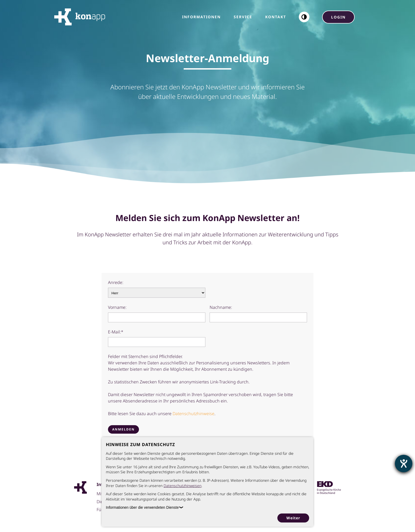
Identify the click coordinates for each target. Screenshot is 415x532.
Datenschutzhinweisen (182, 486)
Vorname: (117, 307)
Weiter (293, 518)
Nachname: (221, 307)
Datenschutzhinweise (193, 414)
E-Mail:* (116, 332)
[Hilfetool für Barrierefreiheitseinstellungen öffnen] (404, 464)
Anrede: (116, 282)
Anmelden (123, 429)
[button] (304, 17)
